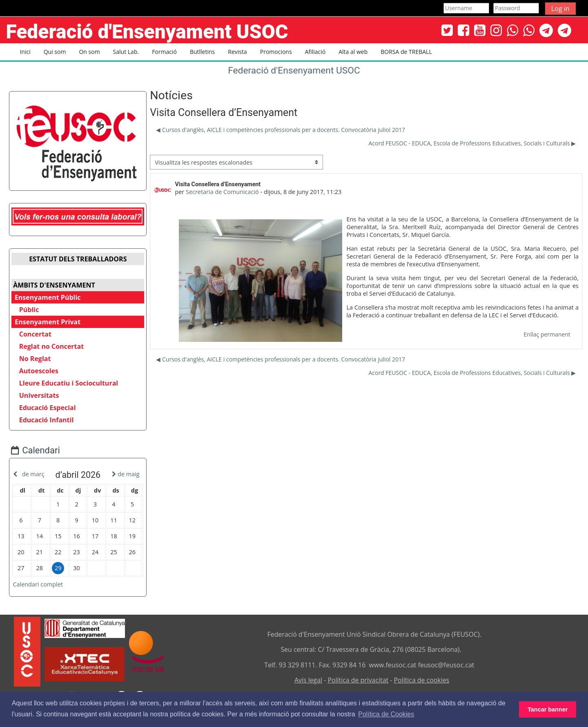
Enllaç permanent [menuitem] (547, 334)
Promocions (276, 52)
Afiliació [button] (315, 52)
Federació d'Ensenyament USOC (294, 70)
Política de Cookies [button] (386, 714)
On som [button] (89, 52)
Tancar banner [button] (548, 709)
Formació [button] (164, 52)
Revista (237, 52)
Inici (25, 52)
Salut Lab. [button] (126, 52)
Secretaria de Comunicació (222, 192)
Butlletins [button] (202, 52)
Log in (560, 9)
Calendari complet (44, 585)
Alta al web (353, 52)
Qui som (55, 52)
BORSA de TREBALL (406, 52)
